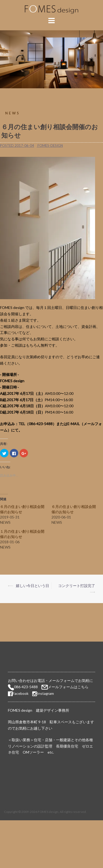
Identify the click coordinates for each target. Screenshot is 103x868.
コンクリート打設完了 (77, 586)
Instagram (45, 693)
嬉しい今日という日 (32, 586)
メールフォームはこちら (68, 687)
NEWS (13, 113)
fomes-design (50, 146)
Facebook (18, 693)
